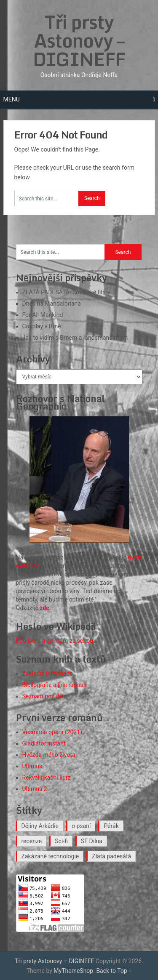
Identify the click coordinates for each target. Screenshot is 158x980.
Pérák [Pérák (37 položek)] (111, 826)
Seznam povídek (44, 696)
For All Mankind (43, 315)
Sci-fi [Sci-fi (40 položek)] (61, 841)
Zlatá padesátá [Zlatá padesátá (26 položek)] (111, 856)
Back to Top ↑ (114, 971)
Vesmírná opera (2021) (52, 732)
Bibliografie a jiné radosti (55, 685)
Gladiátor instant (44, 743)
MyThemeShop (73, 971)
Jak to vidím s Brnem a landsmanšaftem (75, 338)
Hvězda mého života (49, 755)
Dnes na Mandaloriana (52, 304)
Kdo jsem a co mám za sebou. (55, 641)
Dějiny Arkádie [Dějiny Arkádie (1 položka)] (40, 826)
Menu (12, 99)
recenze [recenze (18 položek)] (32, 841)
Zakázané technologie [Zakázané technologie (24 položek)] (50, 856)
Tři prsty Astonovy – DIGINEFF (79, 40)
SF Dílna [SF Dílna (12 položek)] (92, 841)
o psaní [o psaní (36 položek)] (81, 826)
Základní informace (48, 674)
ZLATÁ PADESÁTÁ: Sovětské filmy (66, 292)
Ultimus (32, 766)
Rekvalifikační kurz (47, 778)
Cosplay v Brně (42, 326)
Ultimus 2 (35, 789)
